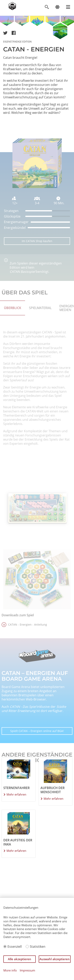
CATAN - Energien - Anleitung (28, 634)
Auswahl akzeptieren (55, 959)
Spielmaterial (40, 318)
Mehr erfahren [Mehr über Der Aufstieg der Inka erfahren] (16, 851)
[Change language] (57, 7)
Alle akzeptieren (20, 959)
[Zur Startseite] (12, 9)
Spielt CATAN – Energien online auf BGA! (37, 741)
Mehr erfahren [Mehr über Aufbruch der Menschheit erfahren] (53, 799)
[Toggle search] (47, 7)
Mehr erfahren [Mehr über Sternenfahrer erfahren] (16, 794)
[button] (5, 33)
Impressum (27, 970)
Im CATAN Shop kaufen (37, 251)
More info (10, 970)
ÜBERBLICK (13, 318)
